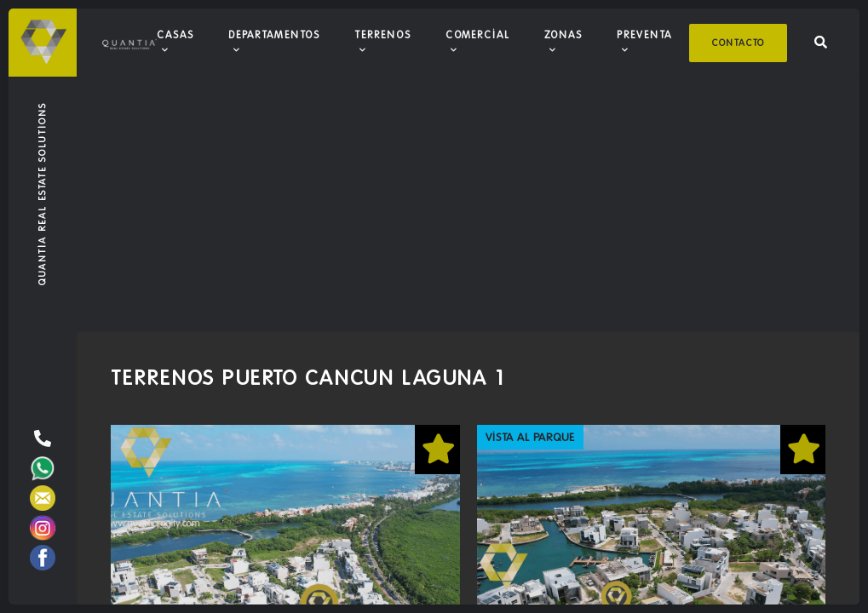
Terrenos (383, 34)
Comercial (478, 34)
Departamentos (274, 34)
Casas (175, 34)
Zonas (563, 34)
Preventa (644, 34)
